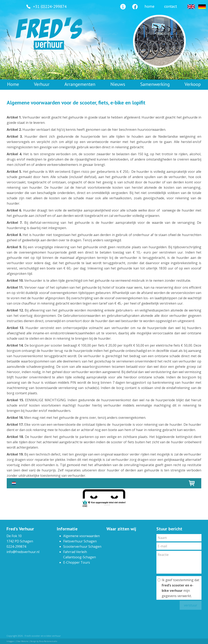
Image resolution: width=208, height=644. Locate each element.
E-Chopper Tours (77, 562)
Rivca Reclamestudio (48, 641)
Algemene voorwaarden (81, 536)
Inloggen (10, 641)
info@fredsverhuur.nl (23, 552)
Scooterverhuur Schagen (82, 546)
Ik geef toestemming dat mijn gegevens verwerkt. (180, 588)
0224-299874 (16, 546)
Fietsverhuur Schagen (80, 541)
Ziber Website (22, 641)
